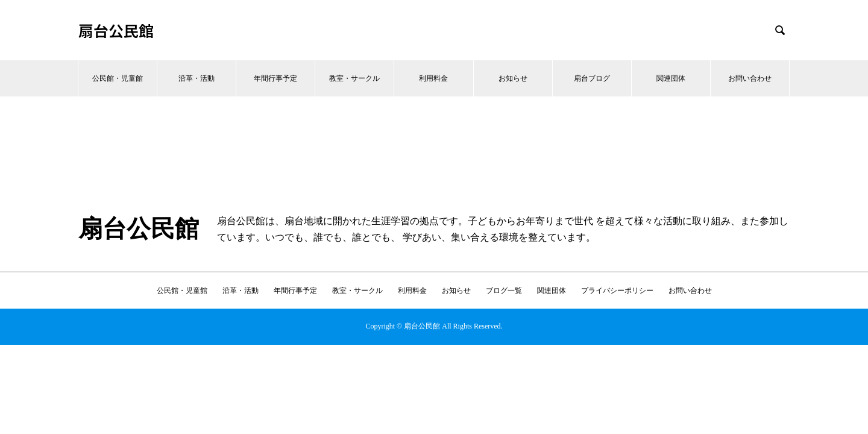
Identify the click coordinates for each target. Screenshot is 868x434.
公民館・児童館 (118, 78)
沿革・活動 (197, 78)
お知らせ (513, 78)
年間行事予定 (275, 78)
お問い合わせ (750, 78)
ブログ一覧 (504, 291)
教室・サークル (354, 78)
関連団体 (671, 78)
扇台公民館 (116, 30)
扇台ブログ (592, 78)
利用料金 (433, 78)
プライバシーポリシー (617, 291)
